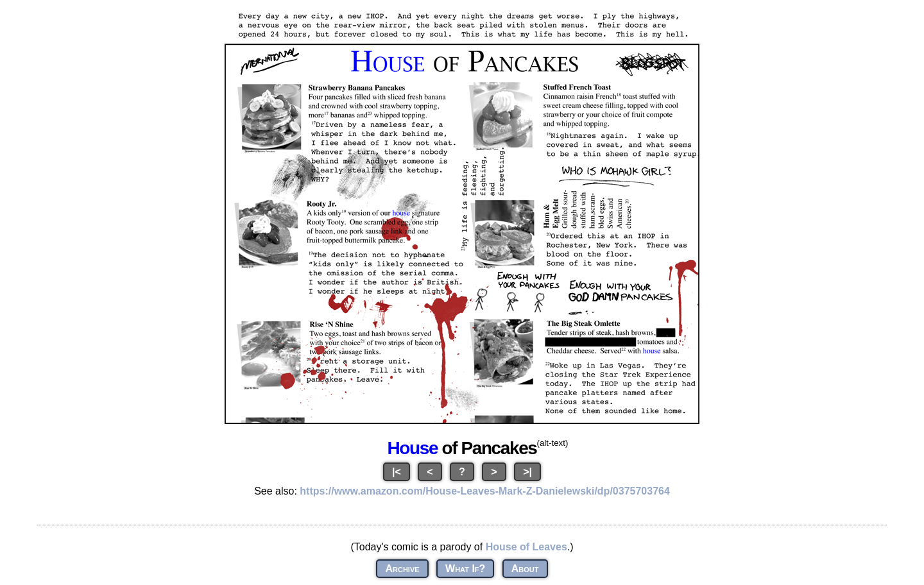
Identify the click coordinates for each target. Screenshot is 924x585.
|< (397, 472)
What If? (465, 569)
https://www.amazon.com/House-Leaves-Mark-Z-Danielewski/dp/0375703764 (485, 491)
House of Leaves (526, 547)
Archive (402, 569)
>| (527, 472)
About (525, 569)
